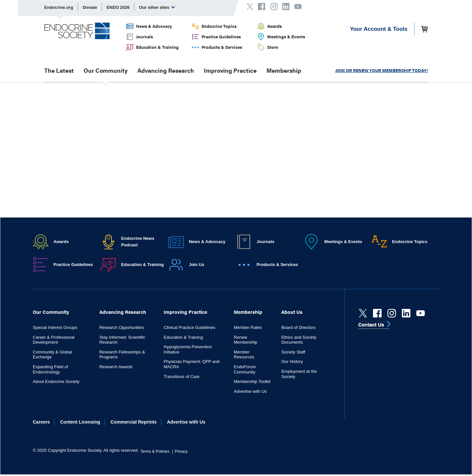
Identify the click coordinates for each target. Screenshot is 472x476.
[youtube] (421, 313)
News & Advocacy (154, 26)
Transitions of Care (181, 377)
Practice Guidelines (221, 37)
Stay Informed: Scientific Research (122, 340)
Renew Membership (246, 340)
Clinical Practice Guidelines (189, 327)
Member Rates (248, 327)
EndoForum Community (245, 369)
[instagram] (392, 313)
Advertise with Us (250, 391)
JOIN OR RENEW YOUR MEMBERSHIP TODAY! (382, 70)
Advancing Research (166, 70)
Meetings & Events (286, 37)
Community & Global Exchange (52, 355)
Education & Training (157, 47)
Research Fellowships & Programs (122, 355)
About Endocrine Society (56, 381)
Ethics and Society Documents (299, 340)
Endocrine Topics (219, 26)
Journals (145, 37)
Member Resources (244, 355)
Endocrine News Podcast (138, 242)
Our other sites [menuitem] (157, 7)
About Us (292, 312)
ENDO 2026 (118, 7)
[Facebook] (377, 313)
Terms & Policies (155, 451)
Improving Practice (230, 70)
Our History (292, 362)
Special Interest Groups (55, 327)
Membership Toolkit (252, 381)
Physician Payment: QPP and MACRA (191, 364)
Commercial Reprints (134, 422)
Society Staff (293, 352)
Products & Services (222, 47)
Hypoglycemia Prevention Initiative (188, 349)
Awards (275, 26)
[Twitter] (363, 313)
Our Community (106, 70)
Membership (284, 70)
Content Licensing (80, 422)
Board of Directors (298, 327)
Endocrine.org (59, 7)
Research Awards (116, 367)
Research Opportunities (122, 327)
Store (273, 47)
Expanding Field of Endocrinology (50, 369)
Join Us (197, 265)
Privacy (181, 451)
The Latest (59, 70)
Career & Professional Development (54, 340)
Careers (41, 422)
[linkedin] (406, 313)
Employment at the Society (299, 374)
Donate (90, 7)
